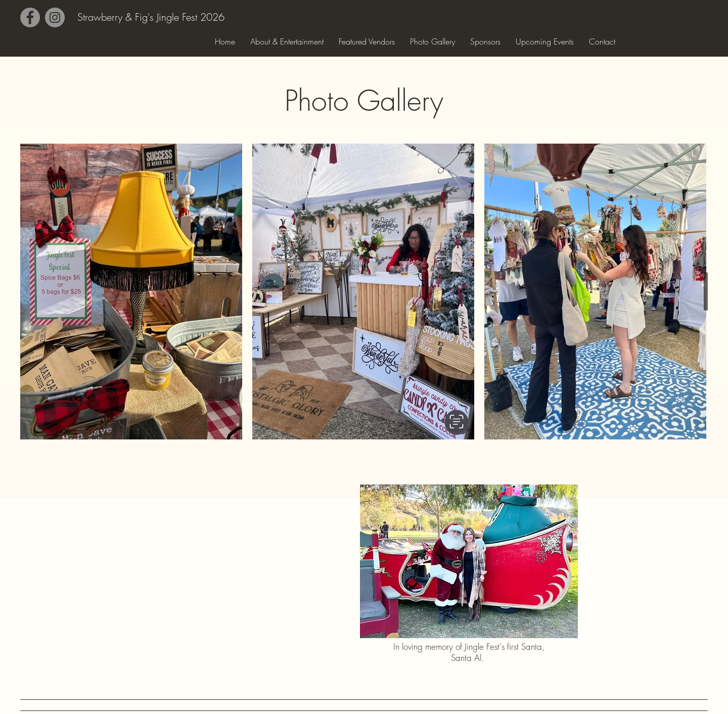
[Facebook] (30, 17)
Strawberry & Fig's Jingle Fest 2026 (151, 17)
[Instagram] (55, 17)
